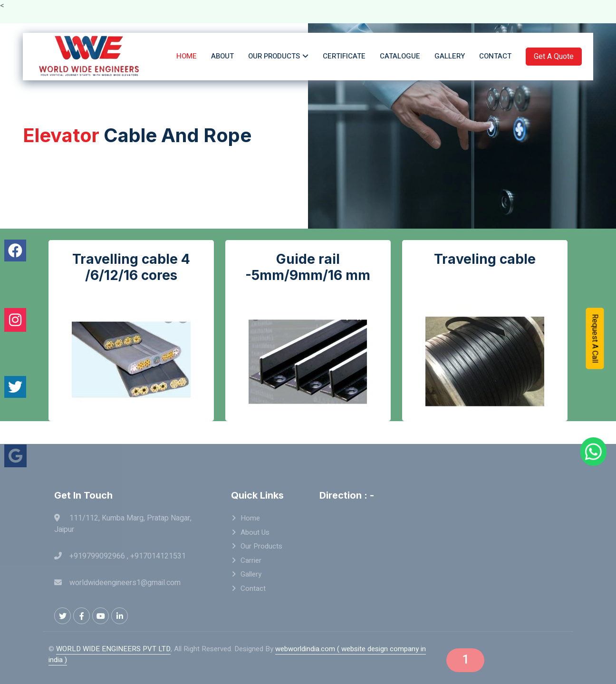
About (222, 56)
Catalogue (400, 56)
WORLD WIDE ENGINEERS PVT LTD (113, 649)
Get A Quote (554, 57)
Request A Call (595, 337)
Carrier (251, 560)
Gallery (450, 56)
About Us (255, 532)
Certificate (344, 56)
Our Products (274, 56)
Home (187, 56)
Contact (495, 56)
